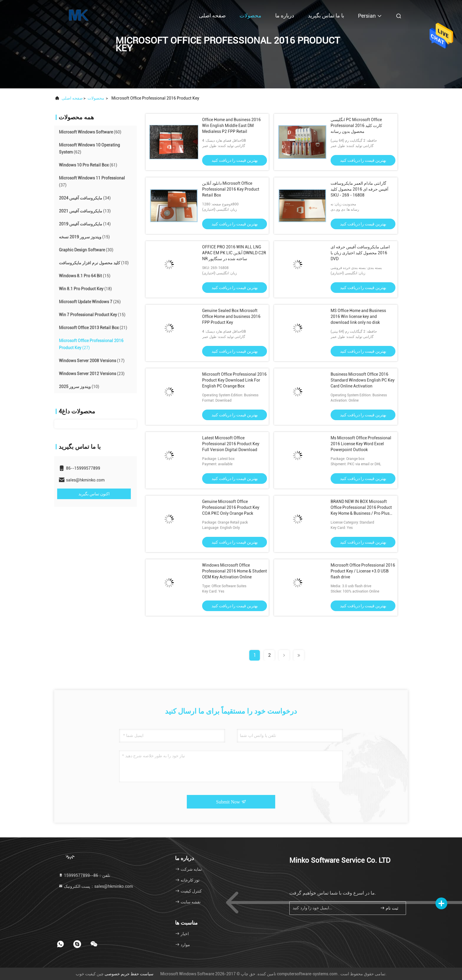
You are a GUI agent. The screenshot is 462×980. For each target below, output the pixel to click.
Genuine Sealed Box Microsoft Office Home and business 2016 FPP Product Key (231, 316)
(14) (85, 224)
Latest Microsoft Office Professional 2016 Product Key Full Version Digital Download (231, 444)
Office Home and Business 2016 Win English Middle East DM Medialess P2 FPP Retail (231, 126)
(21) (93, 328)
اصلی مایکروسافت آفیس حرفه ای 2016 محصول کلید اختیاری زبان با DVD (360, 253)
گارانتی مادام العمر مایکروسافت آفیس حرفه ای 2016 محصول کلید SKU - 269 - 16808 (359, 189)
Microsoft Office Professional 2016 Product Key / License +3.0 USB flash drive (363, 571)
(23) (92, 374)
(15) (84, 237)
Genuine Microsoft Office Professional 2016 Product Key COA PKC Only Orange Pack (231, 507)
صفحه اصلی (212, 15)
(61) (88, 165)
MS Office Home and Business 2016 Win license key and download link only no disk (358, 316)
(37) (92, 182)
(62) (89, 149)
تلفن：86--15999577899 (84, 875)
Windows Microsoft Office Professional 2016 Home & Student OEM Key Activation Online (235, 571)
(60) (90, 132)
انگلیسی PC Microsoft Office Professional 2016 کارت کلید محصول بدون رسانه (356, 126)
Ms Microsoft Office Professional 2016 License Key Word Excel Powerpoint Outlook (361, 444)
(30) (86, 250)
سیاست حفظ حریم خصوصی (129, 974)
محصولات (250, 15)
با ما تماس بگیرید (326, 15)
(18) (85, 289)
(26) (90, 302)
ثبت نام (389, 908)
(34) (85, 198)
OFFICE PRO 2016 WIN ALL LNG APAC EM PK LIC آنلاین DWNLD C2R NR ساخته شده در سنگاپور (234, 253)
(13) (85, 211)
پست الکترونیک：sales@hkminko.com (96, 886)
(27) (91, 344)
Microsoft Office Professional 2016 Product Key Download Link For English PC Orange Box (234, 380)
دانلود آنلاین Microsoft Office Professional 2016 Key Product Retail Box (231, 189)
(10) (94, 263)
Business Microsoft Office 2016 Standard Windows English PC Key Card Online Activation (363, 380)
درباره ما (285, 15)
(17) (92, 361)
